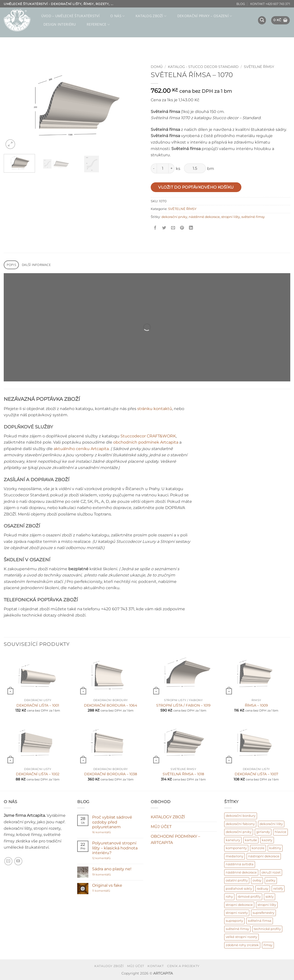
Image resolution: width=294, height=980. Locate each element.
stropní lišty (231, 217)
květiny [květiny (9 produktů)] (275, 848)
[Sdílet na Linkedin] (191, 228)
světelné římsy (253, 217)
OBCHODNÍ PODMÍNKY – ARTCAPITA (175, 840)
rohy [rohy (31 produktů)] (229, 897)
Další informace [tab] (36, 265)
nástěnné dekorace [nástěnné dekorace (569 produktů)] (241, 872)
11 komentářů (106, 891)
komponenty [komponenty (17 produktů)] (236, 848)
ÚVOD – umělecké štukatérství (70, 16)
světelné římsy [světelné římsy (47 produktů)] (237, 929)
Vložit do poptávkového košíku (196, 187)
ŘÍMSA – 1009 (256, 705)
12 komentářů (111, 858)
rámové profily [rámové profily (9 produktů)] (249, 897)
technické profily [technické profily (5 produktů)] (267, 929)
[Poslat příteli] (173, 228)
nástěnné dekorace (204, 217)
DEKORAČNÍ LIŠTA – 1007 (256, 774)
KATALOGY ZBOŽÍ (168, 817)
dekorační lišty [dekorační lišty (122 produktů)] (271, 824)
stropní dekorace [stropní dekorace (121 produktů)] (239, 905)
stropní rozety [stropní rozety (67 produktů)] (237, 913)
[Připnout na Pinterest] (182, 228)
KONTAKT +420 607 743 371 (270, 4)
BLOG (241, 4)
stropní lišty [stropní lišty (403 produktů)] (267, 905)
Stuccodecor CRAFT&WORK (148, 436)
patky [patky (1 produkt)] (271, 880)
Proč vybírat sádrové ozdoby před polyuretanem (112, 822)
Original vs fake (107, 885)
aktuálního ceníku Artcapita (81, 449)
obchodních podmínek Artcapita (146, 442)
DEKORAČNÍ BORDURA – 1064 (110, 705)
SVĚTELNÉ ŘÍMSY (259, 67)
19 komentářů (107, 875)
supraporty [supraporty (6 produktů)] (234, 921)
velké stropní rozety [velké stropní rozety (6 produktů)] (241, 937)
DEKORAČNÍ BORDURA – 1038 (111, 774)
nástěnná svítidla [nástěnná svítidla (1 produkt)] (240, 864)
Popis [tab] (11, 265)
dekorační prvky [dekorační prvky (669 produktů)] (239, 832)
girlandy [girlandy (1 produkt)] (263, 832)
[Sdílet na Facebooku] (155, 228)
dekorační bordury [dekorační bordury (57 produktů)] (241, 816)
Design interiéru (60, 24)
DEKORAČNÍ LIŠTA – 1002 (38, 774)
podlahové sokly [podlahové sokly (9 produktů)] (239, 889)
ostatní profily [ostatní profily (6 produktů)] (237, 880)
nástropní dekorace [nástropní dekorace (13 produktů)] (264, 856)
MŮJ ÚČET (161, 827)
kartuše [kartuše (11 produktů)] (251, 840)
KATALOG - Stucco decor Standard (203, 67)
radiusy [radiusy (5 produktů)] (263, 889)
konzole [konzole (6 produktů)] (258, 848)
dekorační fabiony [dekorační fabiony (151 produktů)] (240, 824)
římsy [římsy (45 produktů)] (268, 945)
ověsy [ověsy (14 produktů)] (257, 880)
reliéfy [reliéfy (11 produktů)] (278, 889)
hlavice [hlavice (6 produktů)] (280, 832)
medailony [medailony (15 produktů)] (235, 856)
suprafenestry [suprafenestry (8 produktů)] (263, 913)
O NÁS (117, 16)
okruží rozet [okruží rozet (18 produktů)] (271, 872)
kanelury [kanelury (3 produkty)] (233, 840)
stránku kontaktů (155, 409)
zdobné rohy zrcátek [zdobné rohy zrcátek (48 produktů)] (242, 945)
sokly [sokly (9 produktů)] (270, 897)
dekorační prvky (174, 217)
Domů (157, 67)
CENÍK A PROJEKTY (183, 966)
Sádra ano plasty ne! (112, 869)
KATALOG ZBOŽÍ (151, 16)
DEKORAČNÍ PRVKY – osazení (205, 16)
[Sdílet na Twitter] (164, 228)
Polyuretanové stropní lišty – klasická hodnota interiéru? (115, 848)
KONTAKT (156, 966)
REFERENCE (98, 24)
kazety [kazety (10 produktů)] (267, 840)
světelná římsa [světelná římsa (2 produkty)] (260, 921)
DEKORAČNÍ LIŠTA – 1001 (38, 705)
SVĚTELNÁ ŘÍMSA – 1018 (183, 774)
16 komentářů (111, 832)
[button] (262, 20)
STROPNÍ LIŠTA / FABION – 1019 (183, 705)
